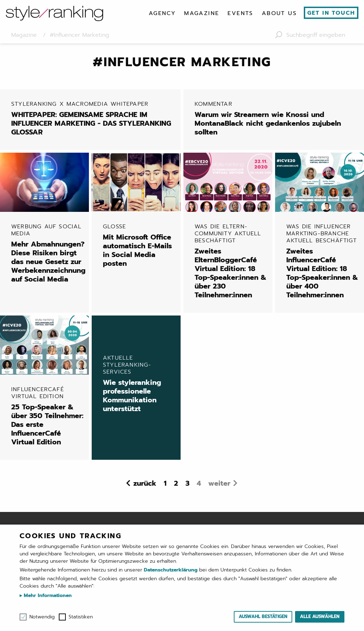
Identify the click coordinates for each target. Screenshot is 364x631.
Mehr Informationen (47, 595)
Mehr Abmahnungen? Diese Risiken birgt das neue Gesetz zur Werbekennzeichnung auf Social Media (48, 253)
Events (240, 13)
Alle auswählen (320, 616)
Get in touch (331, 13)
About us (279, 13)
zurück (145, 483)
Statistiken (81, 617)
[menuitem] (162, 13)
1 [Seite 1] (165, 483)
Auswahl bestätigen (263, 616)
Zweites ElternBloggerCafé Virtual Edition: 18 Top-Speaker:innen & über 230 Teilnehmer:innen (231, 261)
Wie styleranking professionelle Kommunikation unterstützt (136, 384)
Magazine (202, 13)
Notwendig (42, 617)
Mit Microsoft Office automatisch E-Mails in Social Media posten (139, 245)
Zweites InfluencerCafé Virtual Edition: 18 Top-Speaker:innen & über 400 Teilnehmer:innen (322, 261)
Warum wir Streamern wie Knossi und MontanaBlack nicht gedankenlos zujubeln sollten (276, 119)
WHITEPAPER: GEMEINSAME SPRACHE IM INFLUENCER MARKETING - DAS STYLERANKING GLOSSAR (93, 119)
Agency (162, 13)
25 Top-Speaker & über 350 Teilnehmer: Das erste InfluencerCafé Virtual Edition (47, 417)
